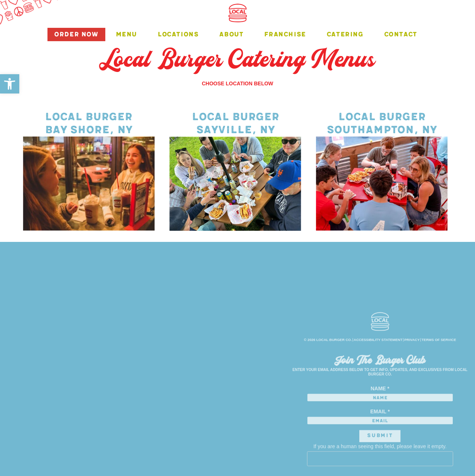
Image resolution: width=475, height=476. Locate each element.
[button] (10, 84)
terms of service (439, 362)
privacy (412, 362)
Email (380, 434)
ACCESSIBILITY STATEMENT (378, 362)
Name (380, 410)
